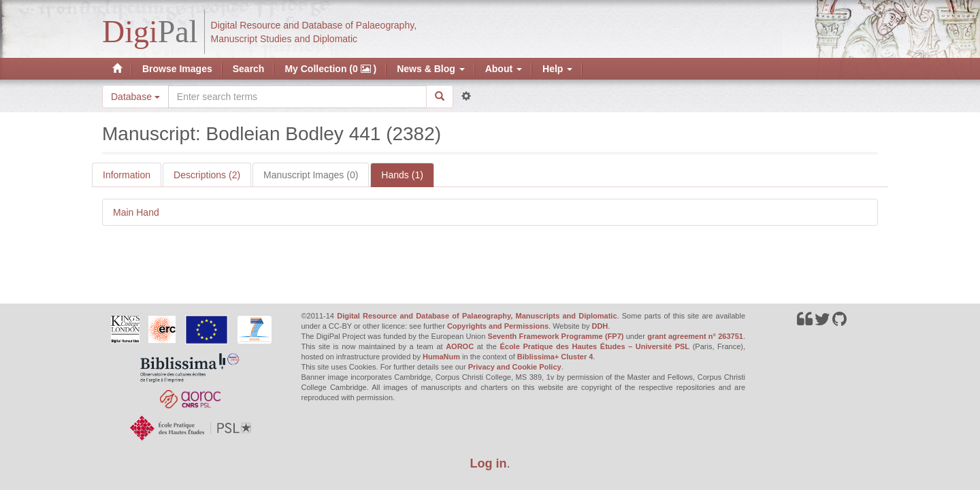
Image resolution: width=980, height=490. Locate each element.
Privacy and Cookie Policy (515, 367)
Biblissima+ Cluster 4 (555, 357)
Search (249, 69)
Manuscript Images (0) (311, 175)
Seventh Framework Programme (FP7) (556, 336)
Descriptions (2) (207, 175)
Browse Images (177, 69)
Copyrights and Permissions (498, 326)
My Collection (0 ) (330, 69)
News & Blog (430, 69)
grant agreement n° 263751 (695, 336)
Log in (489, 463)
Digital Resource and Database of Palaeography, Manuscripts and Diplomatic (477, 316)
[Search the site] (297, 97)
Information (127, 175)
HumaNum (441, 357)
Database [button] (135, 97)
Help (557, 69)
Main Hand (136, 212)
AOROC (460, 346)
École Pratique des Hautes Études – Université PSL (594, 346)
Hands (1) (402, 175)
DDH (600, 326)
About (504, 69)
